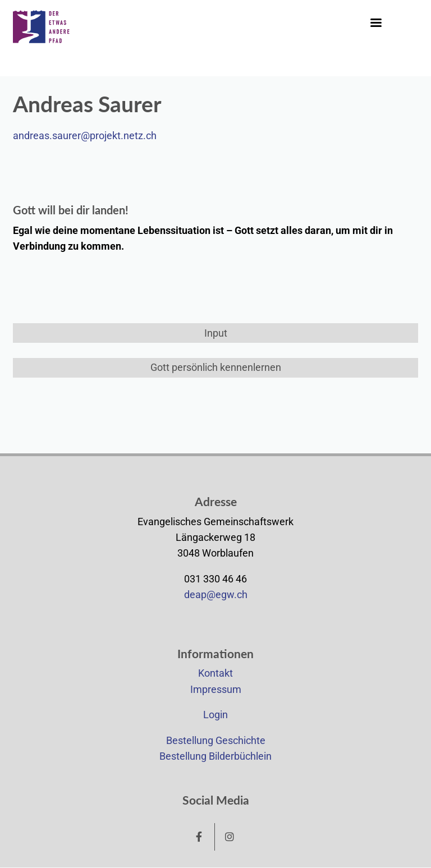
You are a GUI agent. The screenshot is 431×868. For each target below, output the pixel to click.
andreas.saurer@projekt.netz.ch (85, 136)
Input (216, 333)
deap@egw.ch (216, 595)
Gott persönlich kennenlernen (216, 368)
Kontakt (215, 673)
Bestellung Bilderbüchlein (215, 756)
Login (215, 715)
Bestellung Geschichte (216, 741)
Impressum (216, 690)
